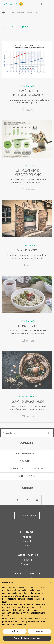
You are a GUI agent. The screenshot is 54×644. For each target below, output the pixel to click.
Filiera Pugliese (28, 326)
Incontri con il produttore (25, 469)
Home (11, 12)
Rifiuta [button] (15, 631)
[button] (50, 583)
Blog (27, 546)
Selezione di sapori (24, 12)
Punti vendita (27, 564)
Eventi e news (28, 86)
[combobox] (27, 433)
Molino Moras (28, 250)
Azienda (27, 537)
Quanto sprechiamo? (28, 402)
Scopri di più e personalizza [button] (27, 638)
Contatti (27, 541)
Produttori (27, 560)
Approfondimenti (28, 397)
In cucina (25, 461)
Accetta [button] (39, 631)
